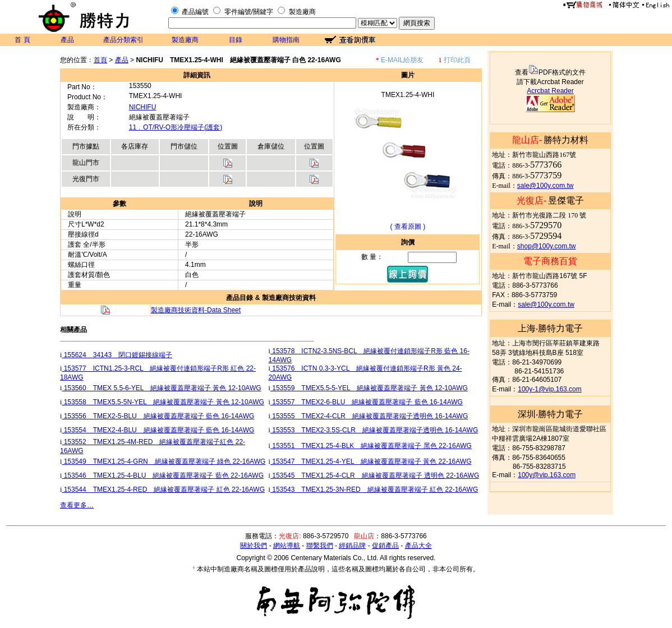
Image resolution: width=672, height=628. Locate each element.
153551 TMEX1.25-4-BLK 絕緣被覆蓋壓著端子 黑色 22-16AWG (371, 446)
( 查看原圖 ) (408, 227)
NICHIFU (143, 107)
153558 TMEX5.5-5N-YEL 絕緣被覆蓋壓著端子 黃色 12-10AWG (163, 402)
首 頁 (22, 40)
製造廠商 (302, 12)
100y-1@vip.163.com (550, 389)
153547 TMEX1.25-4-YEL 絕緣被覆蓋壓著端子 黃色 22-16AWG (371, 461)
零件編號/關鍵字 (249, 12)
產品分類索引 (123, 40)
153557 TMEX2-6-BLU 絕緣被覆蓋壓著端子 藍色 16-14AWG (367, 402)
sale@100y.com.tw (546, 186)
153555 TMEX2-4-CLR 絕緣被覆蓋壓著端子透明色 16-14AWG (369, 416)
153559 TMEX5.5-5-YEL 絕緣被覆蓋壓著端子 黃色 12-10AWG (369, 388)
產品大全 (418, 546)
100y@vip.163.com (547, 475)
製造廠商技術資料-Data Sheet (196, 310)
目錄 (236, 40)
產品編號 (195, 12)
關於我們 (254, 546)
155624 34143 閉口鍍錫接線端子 (117, 355)
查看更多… (77, 505)
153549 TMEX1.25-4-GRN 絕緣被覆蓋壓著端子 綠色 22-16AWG (164, 461)
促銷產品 (385, 546)
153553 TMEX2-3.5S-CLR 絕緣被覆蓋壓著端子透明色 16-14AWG (374, 430)
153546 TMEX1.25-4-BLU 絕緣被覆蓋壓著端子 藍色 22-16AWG (163, 475)
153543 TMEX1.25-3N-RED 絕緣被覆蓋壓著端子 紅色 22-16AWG (374, 490)
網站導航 (287, 546)
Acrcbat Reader (550, 91)
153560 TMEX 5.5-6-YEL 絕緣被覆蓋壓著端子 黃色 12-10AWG (161, 388)
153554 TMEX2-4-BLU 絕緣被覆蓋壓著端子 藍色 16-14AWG (158, 430)
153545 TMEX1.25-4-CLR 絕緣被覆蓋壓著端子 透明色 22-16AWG (375, 475)
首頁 (100, 60)
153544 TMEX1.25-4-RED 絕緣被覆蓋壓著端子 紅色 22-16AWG (163, 490)
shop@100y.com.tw (547, 246)
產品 (67, 40)
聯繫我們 (320, 546)
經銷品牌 (352, 546)
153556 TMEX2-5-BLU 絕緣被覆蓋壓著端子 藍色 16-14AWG (158, 416)
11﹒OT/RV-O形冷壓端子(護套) (176, 127)
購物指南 (286, 40)
